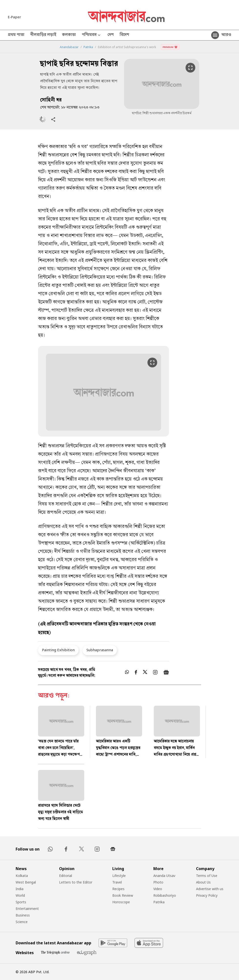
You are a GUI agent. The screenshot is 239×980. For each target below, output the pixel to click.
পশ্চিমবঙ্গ (92, 35)
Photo (158, 882)
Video (158, 889)
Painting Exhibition (58, 650)
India (20, 889)
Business (23, 915)
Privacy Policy (207, 895)
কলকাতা (69, 35)
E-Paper (14, 17)
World (20, 895)
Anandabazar (69, 47)
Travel (117, 882)
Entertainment (27, 909)
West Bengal (26, 882)
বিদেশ (124, 35)
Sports (21, 902)
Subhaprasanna (100, 650)
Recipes (118, 889)
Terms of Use (207, 876)
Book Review (123, 895)
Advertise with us (210, 889)
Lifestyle (119, 876)
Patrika (88, 47)
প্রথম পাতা (16, 35)
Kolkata (22, 876)
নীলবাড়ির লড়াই (43, 35)
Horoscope (121, 902)
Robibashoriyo (165, 895)
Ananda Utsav (164, 876)
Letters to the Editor (76, 882)
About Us (203, 882)
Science (22, 922)
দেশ (111, 35)
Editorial (66, 876)
